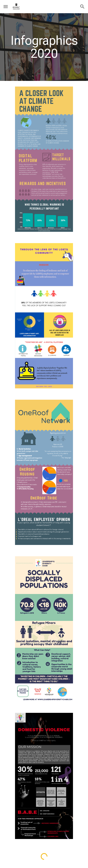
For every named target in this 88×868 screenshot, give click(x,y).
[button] (6, 6)
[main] (44, 47)
